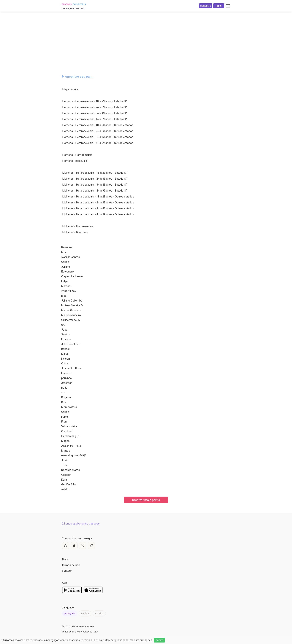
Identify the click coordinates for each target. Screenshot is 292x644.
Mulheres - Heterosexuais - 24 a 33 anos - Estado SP (95, 179)
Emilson (66, 339)
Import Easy (69, 291)
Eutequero (68, 272)
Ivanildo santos (71, 257)
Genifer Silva (69, 484)
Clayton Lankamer (72, 276)
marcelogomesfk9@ (74, 455)
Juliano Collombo (72, 301)
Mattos (66, 451)
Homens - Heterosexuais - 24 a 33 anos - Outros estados (98, 131)
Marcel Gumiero (71, 310)
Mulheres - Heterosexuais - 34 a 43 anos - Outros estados (98, 208)
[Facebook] (74, 546)
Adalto (65, 489)
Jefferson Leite (71, 344)
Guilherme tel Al (71, 320)
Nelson (66, 359)
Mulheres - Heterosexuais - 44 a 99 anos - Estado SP (95, 191)
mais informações (141, 640)
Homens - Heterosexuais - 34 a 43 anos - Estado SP (95, 113)
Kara (64, 480)
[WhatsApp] (66, 546)
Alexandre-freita (71, 446)
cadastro (206, 6)
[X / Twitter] (83, 546)
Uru (63, 325)
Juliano (66, 267)
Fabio (65, 417)
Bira (64, 402)
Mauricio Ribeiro (71, 315)
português (70, 613)
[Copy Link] (91, 546)
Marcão (66, 286)
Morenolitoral (69, 407)
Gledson (66, 475)
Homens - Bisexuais (75, 161)
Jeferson (67, 383)
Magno (65, 441)
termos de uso (71, 565)
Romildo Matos (71, 470)
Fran (64, 422)
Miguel (65, 354)
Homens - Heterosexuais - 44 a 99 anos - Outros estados (98, 143)
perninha (66, 378)
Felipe (65, 281)
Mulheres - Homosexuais (78, 226)
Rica (64, 296)
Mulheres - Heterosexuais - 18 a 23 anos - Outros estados (98, 197)
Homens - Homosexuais (77, 155)
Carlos (65, 262)
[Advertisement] (146, 42)
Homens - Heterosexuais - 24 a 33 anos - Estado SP (95, 107)
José (64, 330)
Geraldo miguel (70, 436)
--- (63, 393)
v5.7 (96, 632)
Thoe (64, 465)
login (219, 6)
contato (67, 571)
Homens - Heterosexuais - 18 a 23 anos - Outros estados (98, 125)
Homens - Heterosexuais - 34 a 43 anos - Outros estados (98, 137)
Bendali (66, 349)
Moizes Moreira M (72, 305)
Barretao (67, 247)
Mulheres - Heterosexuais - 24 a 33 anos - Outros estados (98, 203)
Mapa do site (70, 89)
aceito (160, 640)
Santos (66, 334)
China (65, 364)
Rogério (66, 397)
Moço (65, 252)
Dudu (64, 388)
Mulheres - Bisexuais (75, 232)
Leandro (66, 373)
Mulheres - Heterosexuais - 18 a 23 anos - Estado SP (95, 173)
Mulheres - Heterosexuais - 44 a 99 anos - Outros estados (98, 214)
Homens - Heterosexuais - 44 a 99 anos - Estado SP (95, 119)
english (85, 613)
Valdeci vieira (69, 426)
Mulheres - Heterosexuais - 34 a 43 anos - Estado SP (95, 185)
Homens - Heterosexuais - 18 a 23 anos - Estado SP (95, 101)
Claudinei (67, 431)
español (99, 613)
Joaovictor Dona (71, 368)
